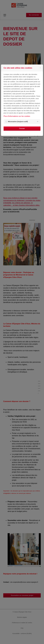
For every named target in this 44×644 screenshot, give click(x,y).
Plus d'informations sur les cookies (17, 116)
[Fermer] (40, 68)
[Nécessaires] (38, 122)
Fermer (22, 128)
